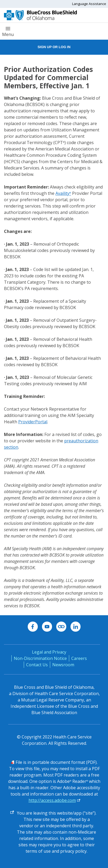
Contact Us (37, 665)
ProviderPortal (33, 422)
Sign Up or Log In (54, 47)
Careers (79, 658)
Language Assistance (89, 4)
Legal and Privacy (49, 652)
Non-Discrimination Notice (40, 658)
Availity (63, 193)
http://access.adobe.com (52, 800)
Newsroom (63, 665)
